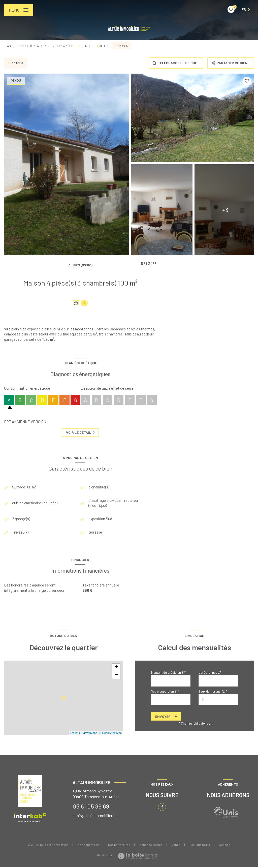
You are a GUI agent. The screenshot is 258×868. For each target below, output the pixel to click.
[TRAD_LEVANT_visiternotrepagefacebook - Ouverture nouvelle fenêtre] (162, 808)
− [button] (116, 676)
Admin (176, 845)
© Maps (89, 734)
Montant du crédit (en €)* (168, 673)
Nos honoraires (88, 845)
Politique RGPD (200, 845)
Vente (86, 46)
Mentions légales (151, 845)
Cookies (225, 845)
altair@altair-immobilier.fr (94, 816)
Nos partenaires (119, 845)
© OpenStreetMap (110, 734)
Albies (104, 46)
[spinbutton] (218, 700)
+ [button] (116, 668)
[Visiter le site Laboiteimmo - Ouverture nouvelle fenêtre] (137, 857)
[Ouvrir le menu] (19, 10)
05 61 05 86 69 (91, 807)
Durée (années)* (210, 673)
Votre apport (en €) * (165, 692)
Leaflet (74, 734)
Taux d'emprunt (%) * (213, 692)
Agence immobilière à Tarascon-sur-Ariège (40, 46)
